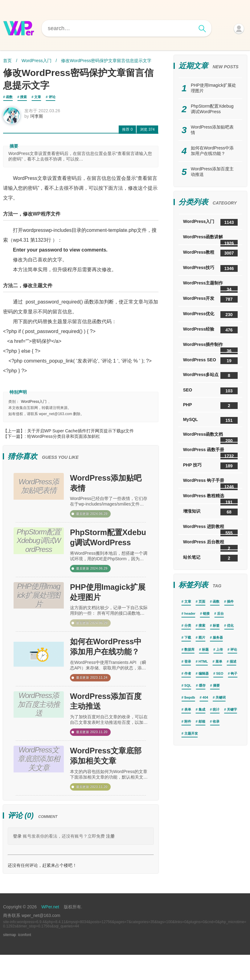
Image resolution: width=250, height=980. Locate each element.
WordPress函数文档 (210, 437)
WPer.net (50, 932)
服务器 (218, 637)
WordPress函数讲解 (210, 239)
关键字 (232, 709)
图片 (202, 637)
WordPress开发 (210, 299)
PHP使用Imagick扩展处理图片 (106, 604)
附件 (188, 721)
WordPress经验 (210, 330)
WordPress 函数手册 (210, 452)
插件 (230, 601)
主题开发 (191, 733)
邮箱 (202, 721)
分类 (188, 625)
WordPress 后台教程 (210, 544)
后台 (220, 613)
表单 (188, 709)
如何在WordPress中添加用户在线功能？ (108, 663)
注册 (110, 861)
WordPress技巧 (210, 268)
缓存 (202, 685)
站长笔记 (210, 558)
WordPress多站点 (210, 375)
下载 (188, 637)
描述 (233, 661)
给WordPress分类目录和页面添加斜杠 (64, 438)
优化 (230, 625)
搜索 (23, 97)
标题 (205, 649)
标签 (216, 625)
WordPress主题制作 (210, 286)
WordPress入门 (37, 61)
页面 (202, 601)
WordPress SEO (210, 361)
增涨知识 (210, 512)
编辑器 (204, 673)
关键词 (221, 697)
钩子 (234, 673)
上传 (219, 649)
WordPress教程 (210, 253)
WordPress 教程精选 (210, 498)
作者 (188, 673)
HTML (203, 661)
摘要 (216, 685)
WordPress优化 (210, 315)
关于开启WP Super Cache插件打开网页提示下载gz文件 (81, 433)
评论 (52, 97)
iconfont (25, 960)
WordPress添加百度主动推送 (108, 721)
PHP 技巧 (210, 466)
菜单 (219, 661)
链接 (206, 613)
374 (147, 132)
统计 (216, 709)
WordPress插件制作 (210, 347)
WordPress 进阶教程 (210, 529)
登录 (17, 861)
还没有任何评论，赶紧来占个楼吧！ (42, 891)
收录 (216, 721)
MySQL (210, 420)
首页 (7, 61)
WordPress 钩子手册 (210, 483)
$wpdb (190, 697)
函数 (9, 97)
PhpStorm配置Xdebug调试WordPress (107, 546)
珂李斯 (39, 118)
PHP (210, 406)
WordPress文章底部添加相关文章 (108, 779)
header (190, 613)
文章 (38, 97)
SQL (188, 685)
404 (205, 697)
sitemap (10, 960)
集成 (202, 709)
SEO (210, 391)
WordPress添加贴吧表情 (108, 487)
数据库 (189, 649)
